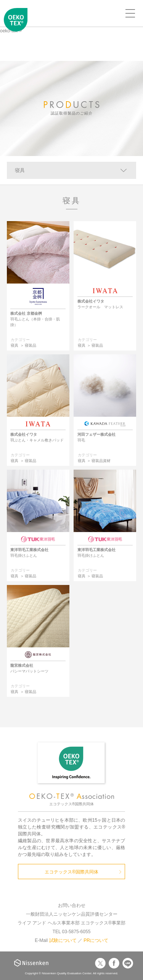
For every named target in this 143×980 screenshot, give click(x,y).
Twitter (100, 963)
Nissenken (31, 963)
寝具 (20, 170)
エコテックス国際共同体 (16, 25)
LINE (128, 963)
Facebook (114, 963)
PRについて (96, 940)
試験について (63, 940)
